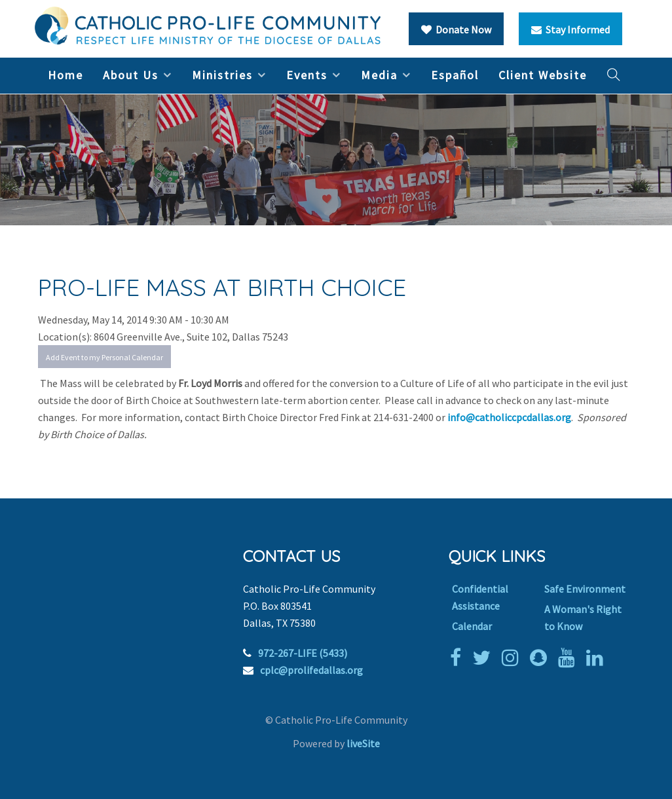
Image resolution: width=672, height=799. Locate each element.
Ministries (222, 75)
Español (455, 75)
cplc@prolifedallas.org (311, 670)
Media (379, 75)
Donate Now (456, 29)
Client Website (543, 75)
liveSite (363, 743)
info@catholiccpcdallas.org (509, 417)
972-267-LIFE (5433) (303, 653)
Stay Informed (570, 29)
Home (65, 75)
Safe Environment (585, 589)
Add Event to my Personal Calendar (104, 357)
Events (307, 75)
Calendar (472, 626)
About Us (131, 75)
